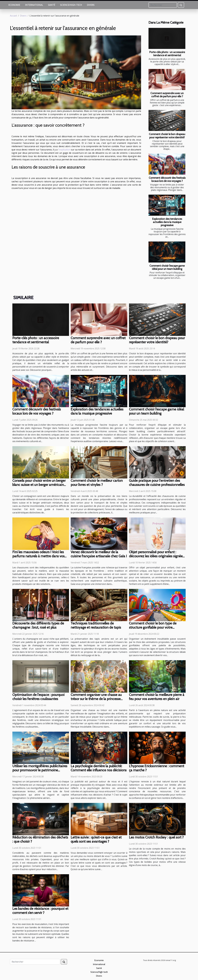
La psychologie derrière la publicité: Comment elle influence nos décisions (99, 768)
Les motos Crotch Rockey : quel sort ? (156, 837)
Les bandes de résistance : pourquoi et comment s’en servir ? (40, 911)
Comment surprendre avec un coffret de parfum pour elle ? (167, 95)
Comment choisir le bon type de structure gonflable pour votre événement (153, 627)
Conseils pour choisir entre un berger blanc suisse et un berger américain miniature (39, 485)
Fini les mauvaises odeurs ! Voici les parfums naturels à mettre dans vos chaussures (38, 556)
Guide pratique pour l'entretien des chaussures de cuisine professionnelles (157, 483)
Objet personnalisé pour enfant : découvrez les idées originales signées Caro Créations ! (156, 556)
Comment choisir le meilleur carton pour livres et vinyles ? (97, 483)
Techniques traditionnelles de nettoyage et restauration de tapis (96, 625)
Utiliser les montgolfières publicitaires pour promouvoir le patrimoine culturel (40, 770)
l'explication (64, 150)
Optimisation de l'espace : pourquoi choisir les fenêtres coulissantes (38, 697)
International (34, 5)
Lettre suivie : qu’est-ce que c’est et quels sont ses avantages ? (96, 839)
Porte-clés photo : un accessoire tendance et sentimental (167, 54)
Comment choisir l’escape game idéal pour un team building (167, 267)
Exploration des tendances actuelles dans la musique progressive (167, 222)
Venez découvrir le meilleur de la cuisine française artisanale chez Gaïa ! (99, 554)
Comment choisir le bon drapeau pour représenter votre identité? (167, 136)
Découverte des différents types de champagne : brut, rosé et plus (38, 625)
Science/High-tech (71, 5)
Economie (14, 5)
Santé (52, 5)
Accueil (13, 16)
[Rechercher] (163, 5)
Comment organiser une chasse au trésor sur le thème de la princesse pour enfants (96, 699)
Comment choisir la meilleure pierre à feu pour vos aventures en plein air (157, 697)
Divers (91, 5)
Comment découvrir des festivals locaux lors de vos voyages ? (167, 179)
